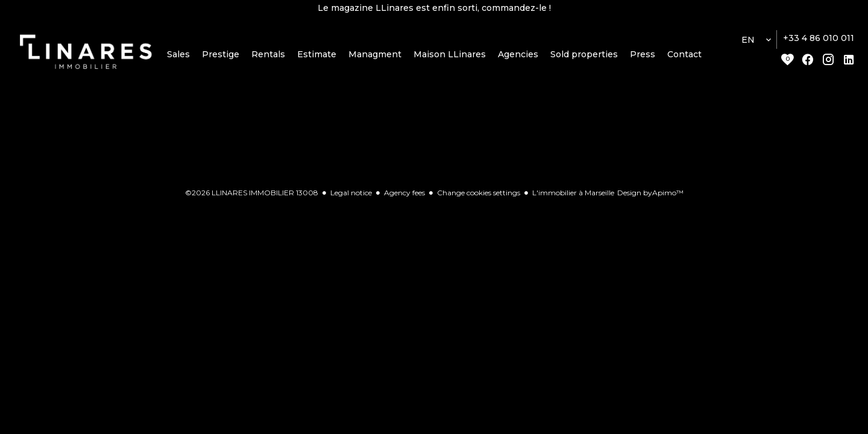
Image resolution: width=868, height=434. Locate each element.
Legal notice (351, 193)
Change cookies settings (479, 193)
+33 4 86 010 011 (819, 38)
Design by (650, 193)
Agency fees (404, 193)
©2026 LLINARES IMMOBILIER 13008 (252, 193)
